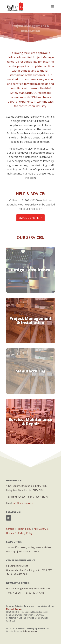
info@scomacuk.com (24, 503)
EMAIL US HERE (29, 218)
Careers (10, 529)
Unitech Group (14, 609)
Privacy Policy (24, 529)
